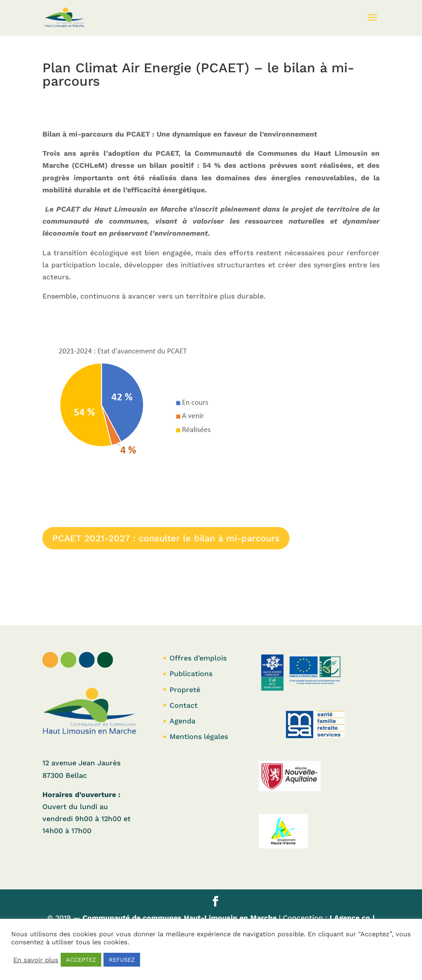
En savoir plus (36, 960)
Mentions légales (199, 737)
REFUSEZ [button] (122, 960)
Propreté (185, 690)
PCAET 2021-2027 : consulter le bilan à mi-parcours (166, 538)
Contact (184, 705)
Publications (191, 674)
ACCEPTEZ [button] (81, 960)
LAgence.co (351, 918)
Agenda (182, 721)
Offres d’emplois (198, 658)
